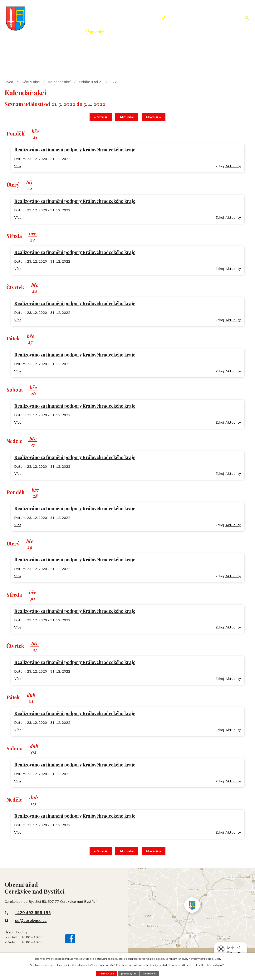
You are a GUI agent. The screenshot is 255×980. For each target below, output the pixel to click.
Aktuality (233, 167)
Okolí (121, 32)
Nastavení (150, 973)
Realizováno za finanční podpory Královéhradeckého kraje (75, 150)
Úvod (34, 32)
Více (18, 167)
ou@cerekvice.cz (31, 922)
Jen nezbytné (129, 973)
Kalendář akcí (59, 82)
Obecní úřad (62, 32)
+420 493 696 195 (33, 914)
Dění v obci (95, 32)
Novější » (156, 118)
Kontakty (190, 32)
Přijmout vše (106, 973)
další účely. (215, 959)
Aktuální (127, 118)
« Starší (98, 118)
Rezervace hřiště (153, 32)
